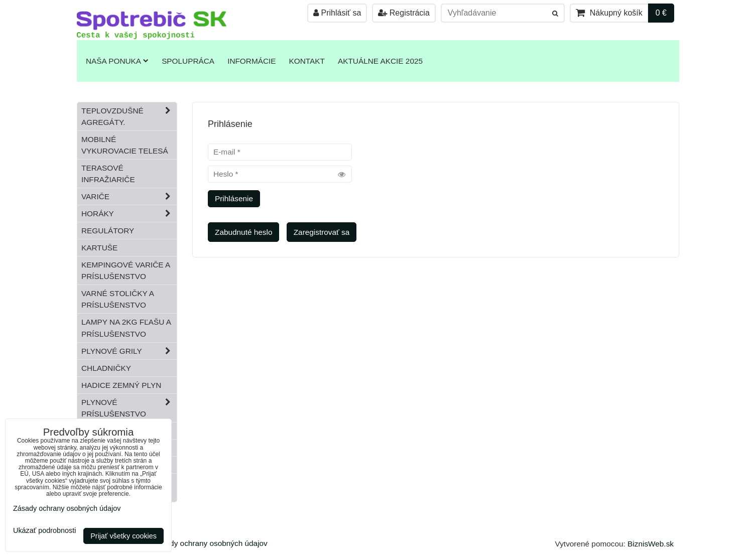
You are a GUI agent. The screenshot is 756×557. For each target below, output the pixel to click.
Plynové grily (129, 351)
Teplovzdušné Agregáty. (129, 116)
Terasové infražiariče (108, 174)
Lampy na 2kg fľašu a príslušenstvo (126, 328)
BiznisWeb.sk (651, 544)
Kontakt (307, 61)
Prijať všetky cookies (123, 536)
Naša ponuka (117, 61)
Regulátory (108, 231)
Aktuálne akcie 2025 (380, 61)
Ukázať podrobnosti (44, 531)
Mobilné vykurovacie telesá (125, 145)
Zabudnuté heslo (243, 232)
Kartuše (99, 248)
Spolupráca (188, 61)
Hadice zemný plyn (121, 385)
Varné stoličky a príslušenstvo (118, 299)
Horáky (129, 214)
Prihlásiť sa (337, 13)
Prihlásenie (234, 198)
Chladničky (106, 368)
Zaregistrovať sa (322, 232)
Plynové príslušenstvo (129, 408)
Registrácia (404, 13)
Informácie (251, 61)
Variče (129, 196)
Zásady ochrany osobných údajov (210, 543)
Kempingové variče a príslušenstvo (126, 270)
